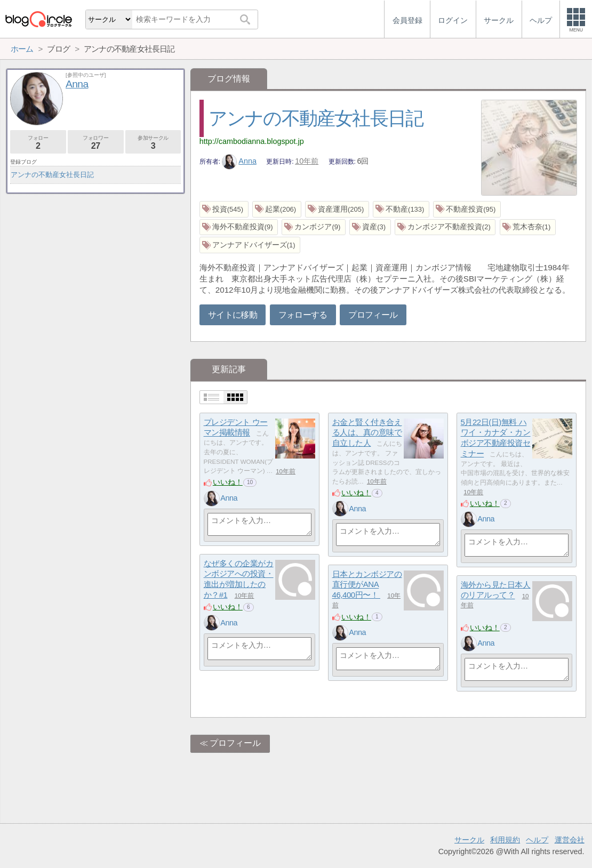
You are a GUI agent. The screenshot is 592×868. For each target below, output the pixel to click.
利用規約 (505, 840)
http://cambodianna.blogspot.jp (252, 141)
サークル (469, 840)
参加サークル (153, 143)
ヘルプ (537, 840)
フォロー (38, 143)
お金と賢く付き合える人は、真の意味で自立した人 (367, 432)
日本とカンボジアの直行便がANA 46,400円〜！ (367, 584)
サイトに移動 (233, 315)
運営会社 (570, 840)
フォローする (303, 315)
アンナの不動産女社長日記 (316, 118)
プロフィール (373, 315)
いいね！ (228, 482)
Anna (239, 161)
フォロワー (96, 143)
